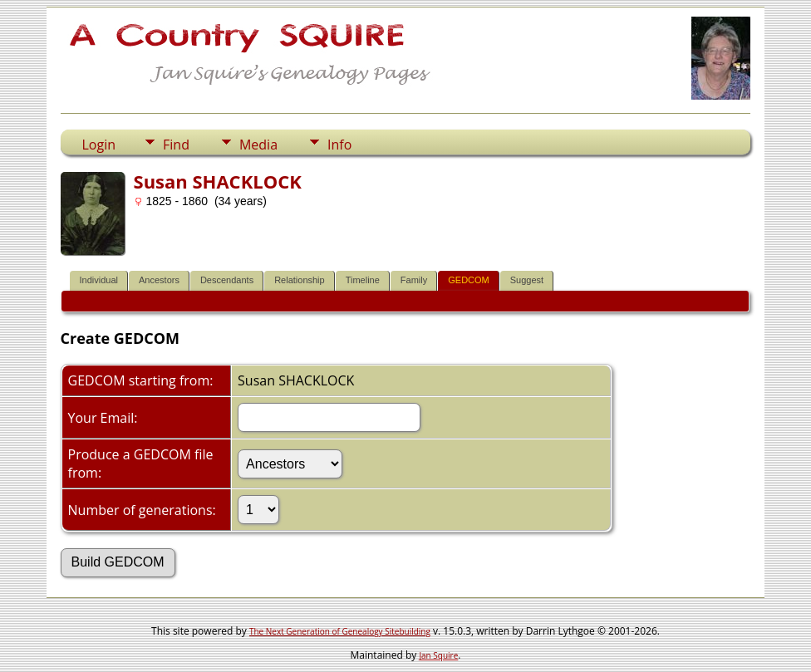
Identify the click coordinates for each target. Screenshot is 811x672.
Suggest (527, 280)
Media (258, 145)
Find (176, 145)
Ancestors (159, 280)
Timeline (363, 280)
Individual (99, 280)
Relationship (300, 280)
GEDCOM (469, 280)
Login (99, 145)
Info (339, 145)
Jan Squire (438, 655)
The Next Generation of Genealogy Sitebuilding (340, 631)
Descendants (227, 280)
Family (414, 280)
